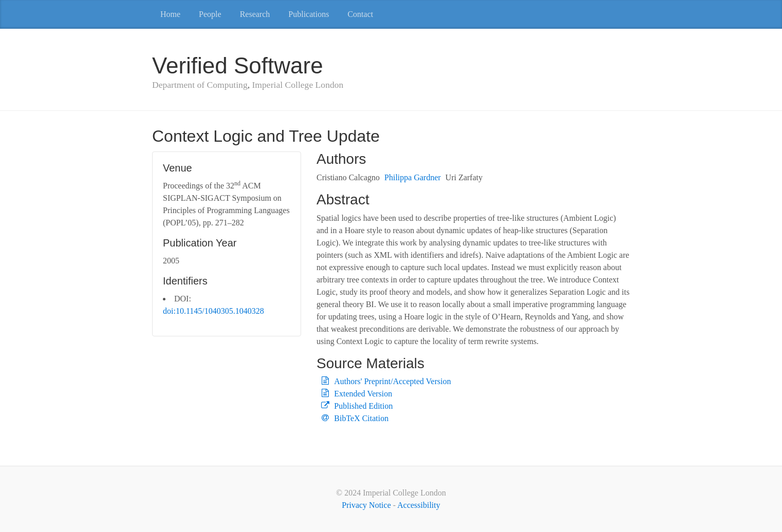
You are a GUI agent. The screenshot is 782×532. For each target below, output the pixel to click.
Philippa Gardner (413, 177)
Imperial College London (297, 85)
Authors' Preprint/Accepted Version (392, 381)
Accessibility (419, 505)
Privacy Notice (366, 505)
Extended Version (363, 394)
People (210, 14)
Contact (360, 14)
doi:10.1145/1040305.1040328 (213, 311)
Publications (309, 14)
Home (170, 14)
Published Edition (363, 406)
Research (255, 14)
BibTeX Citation (361, 418)
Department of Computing (200, 85)
